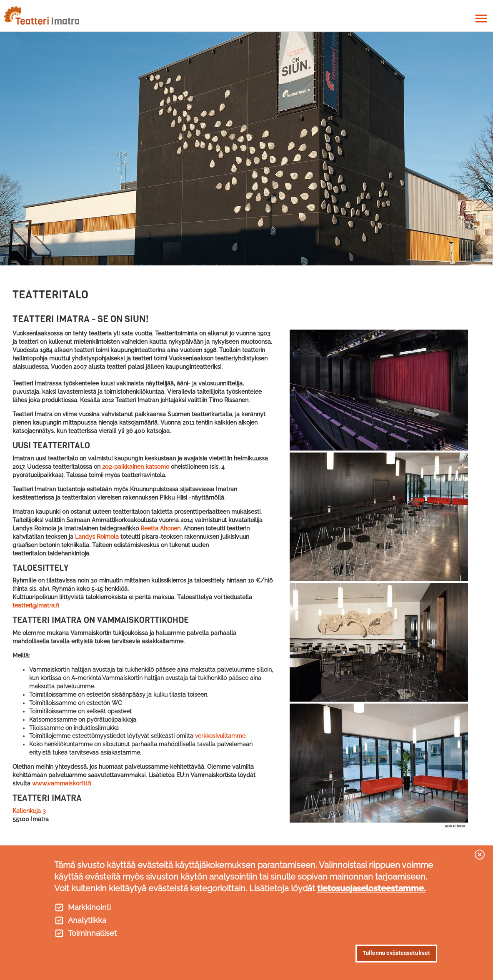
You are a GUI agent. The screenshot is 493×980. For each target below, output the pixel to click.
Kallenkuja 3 (29, 811)
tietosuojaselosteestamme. (372, 888)
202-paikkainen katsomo (136, 467)
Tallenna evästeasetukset (396, 953)
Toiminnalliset (92, 933)
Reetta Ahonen (160, 528)
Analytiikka (87, 920)
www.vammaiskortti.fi (61, 783)
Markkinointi (89, 907)
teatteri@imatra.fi (36, 605)
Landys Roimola (97, 537)
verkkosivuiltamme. (221, 736)
